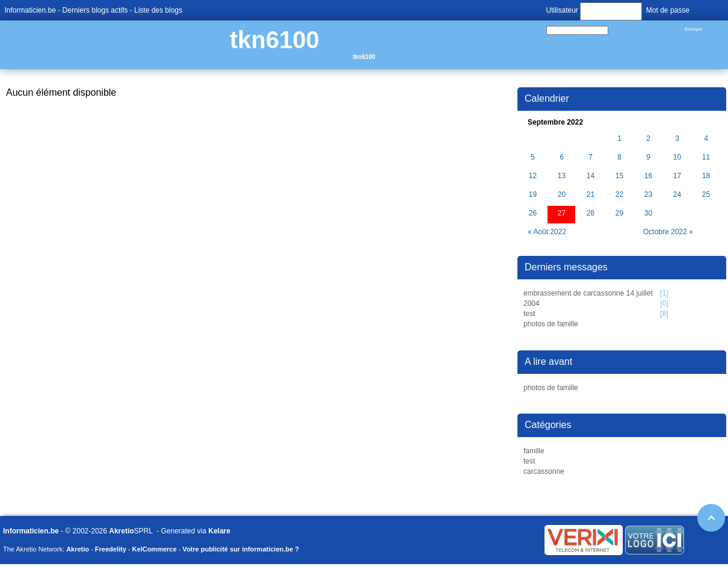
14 (591, 176)
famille (534, 451)
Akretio (121, 531)
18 (706, 176)
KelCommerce (155, 549)
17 (677, 176)
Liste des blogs (158, 10)
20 (562, 195)
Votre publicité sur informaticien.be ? (241, 549)
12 (533, 176)
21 (591, 195)
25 (706, 195)
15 (619, 176)
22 (619, 195)
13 (562, 176)
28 (591, 213)
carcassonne (544, 471)
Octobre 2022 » (668, 232)
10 (677, 157)
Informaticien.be (30, 10)
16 (648, 176)
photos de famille (551, 324)
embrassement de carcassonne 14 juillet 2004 (588, 298)
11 (706, 157)
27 (562, 213)
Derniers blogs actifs (95, 10)
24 (677, 195)
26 (533, 213)
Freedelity (111, 549)
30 (648, 213)
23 (648, 195)
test (529, 314)
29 (619, 213)
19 (533, 195)
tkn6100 (275, 40)
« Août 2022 (547, 232)
